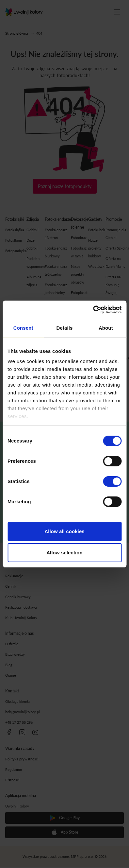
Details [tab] (65, 328)
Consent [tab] (23, 328)
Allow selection (64, 553)
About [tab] (106, 328)
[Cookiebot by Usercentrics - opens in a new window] (93, 310)
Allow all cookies (64, 531)
